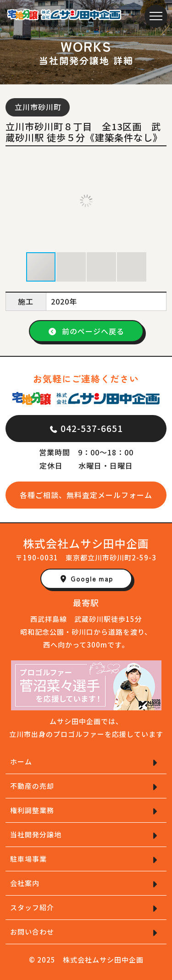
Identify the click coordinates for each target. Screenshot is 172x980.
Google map (86, 579)
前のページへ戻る (86, 331)
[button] (158, 201)
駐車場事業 (28, 859)
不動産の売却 (32, 786)
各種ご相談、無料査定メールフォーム (86, 495)
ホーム (21, 761)
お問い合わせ (32, 932)
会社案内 (25, 883)
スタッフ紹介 (32, 907)
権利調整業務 (32, 810)
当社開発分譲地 (36, 834)
